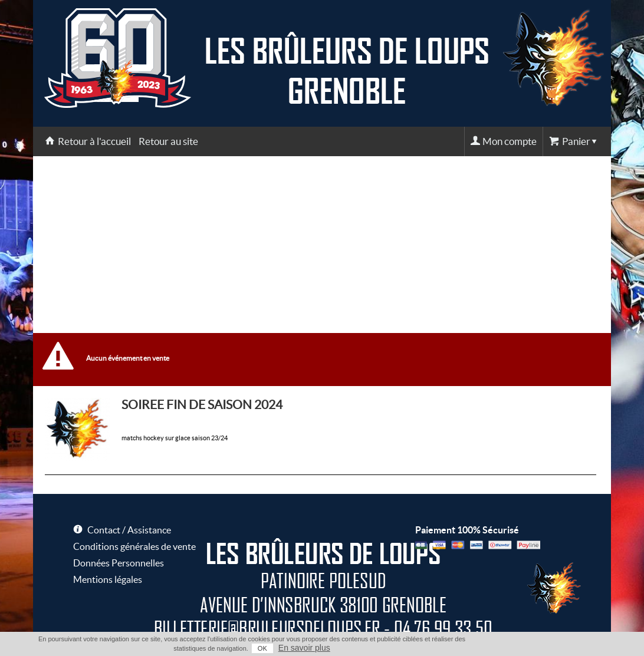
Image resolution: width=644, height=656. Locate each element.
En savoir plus (304, 648)
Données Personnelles (119, 563)
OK (262, 648)
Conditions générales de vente (134, 546)
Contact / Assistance (129, 530)
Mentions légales (108, 579)
